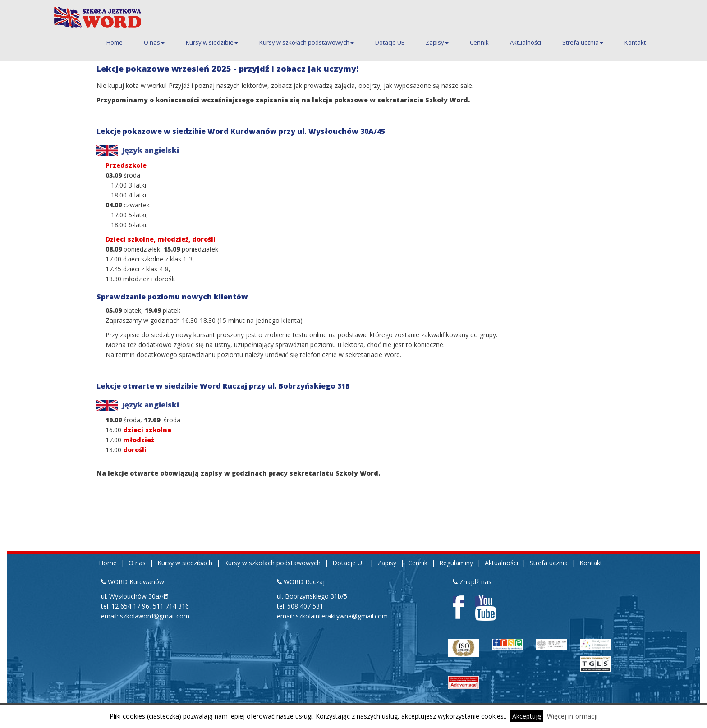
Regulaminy (456, 563)
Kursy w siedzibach (185, 563)
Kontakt (635, 42)
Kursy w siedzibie (212, 42)
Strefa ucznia (583, 42)
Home (115, 42)
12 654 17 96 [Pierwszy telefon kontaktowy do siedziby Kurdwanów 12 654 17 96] (130, 606)
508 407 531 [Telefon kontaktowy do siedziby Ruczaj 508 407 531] (305, 606)
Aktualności (526, 42)
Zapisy (437, 42)
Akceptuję (527, 716)
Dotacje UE (390, 42)
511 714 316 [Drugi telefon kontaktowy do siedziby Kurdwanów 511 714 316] (171, 606)
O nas (154, 42)
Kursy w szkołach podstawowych (307, 42)
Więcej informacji (572, 716)
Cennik (479, 42)
